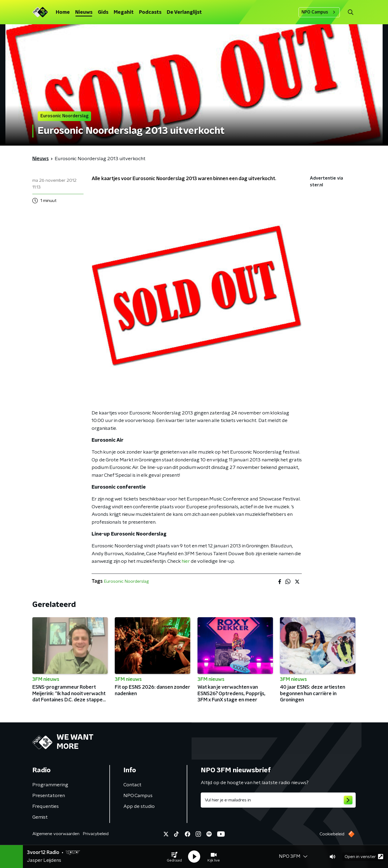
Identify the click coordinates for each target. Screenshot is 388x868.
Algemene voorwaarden (56, 834)
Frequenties (46, 807)
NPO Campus (319, 12)
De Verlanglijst (184, 12)
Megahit (124, 12)
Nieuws (84, 12)
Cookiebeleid (332, 834)
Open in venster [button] (364, 857)
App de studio (139, 807)
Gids (103, 12)
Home (63, 12)
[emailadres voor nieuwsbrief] (278, 800)
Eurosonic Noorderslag (126, 581)
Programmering (50, 785)
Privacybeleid (96, 834)
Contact (132, 785)
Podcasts (150, 12)
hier (186, 561)
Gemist (40, 817)
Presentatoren (49, 796)
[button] (174, 857)
